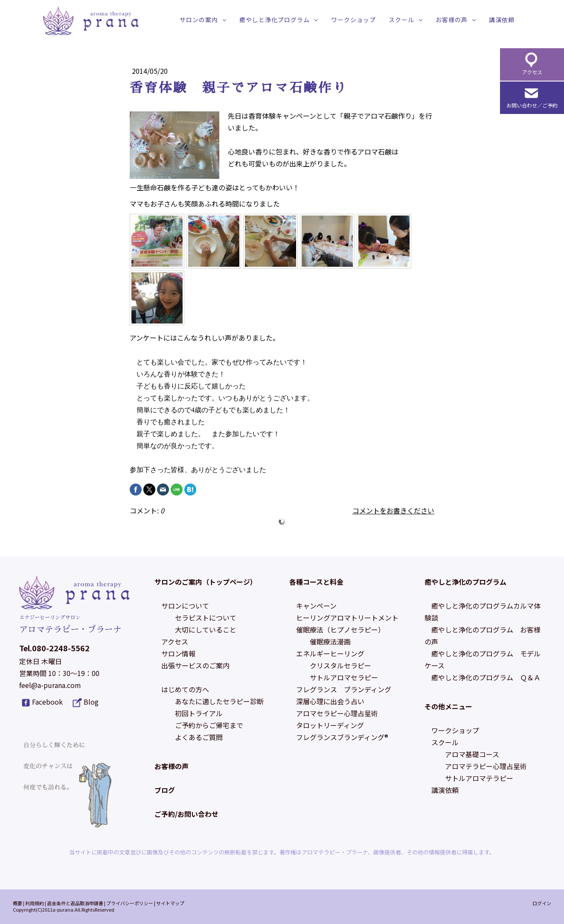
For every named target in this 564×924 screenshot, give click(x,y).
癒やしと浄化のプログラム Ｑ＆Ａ (486, 677)
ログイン (542, 903)
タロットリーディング (330, 725)
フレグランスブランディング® (342, 737)
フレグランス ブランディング (344, 689)
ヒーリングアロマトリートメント (347, 618)
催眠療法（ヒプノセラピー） (340, 630)
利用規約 (35, 903)
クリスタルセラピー (340, 665)
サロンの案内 (199, 20)
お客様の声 (452, 20)
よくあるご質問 (199, 737)
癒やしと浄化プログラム (275, 20)
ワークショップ (353, 20)
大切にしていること (206, 630)
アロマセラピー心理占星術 (337, 713)
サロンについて (185, 606)
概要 (17, 903)
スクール (401, 20)
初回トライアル (199, 713)
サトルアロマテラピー (479, 778)
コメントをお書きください (393, 510)
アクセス (175, 641)
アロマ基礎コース (472, 754)
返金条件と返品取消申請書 (75, 903)
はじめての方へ (185, 689)
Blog (91, 702)
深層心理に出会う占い (330, 701)
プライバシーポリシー (130, 903)
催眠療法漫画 (330, 641)
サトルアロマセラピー (344, 677)
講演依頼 (502, 20)
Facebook (47, 702)
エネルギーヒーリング (330, 653)
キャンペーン (316, 606)
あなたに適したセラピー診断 (219, 701)
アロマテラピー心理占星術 (486, 766)
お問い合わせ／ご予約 (532, 105)
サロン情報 (178, 653)
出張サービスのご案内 (195, 665)
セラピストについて (206, 618)
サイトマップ (170, 903)
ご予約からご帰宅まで (209, 725)
